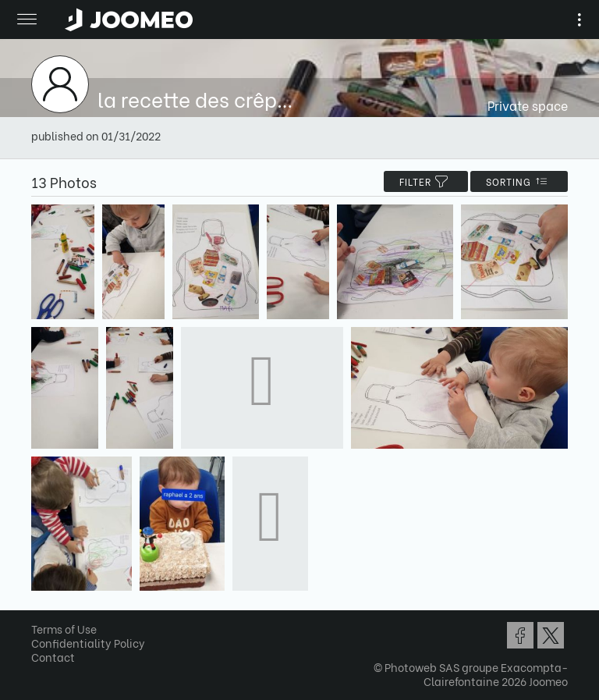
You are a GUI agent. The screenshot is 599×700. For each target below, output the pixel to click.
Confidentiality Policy (88, 643)
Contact (53, 657)
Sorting (519, 181)
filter (426, 181)
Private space (528, 105)
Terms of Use (64, 629)
